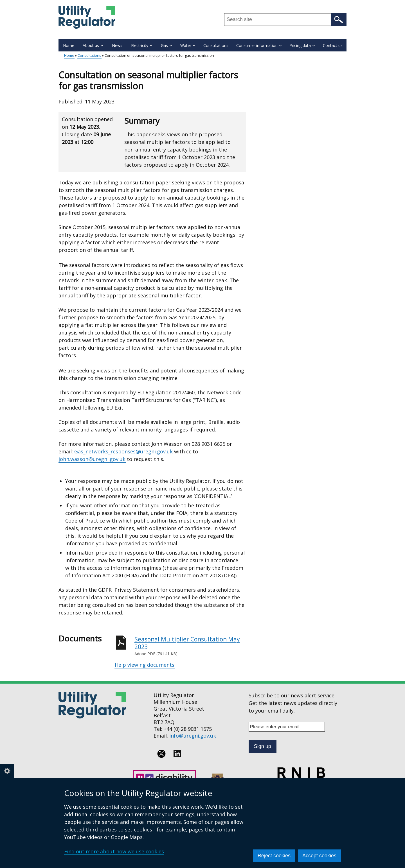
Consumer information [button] (259, 45)
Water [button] (188, 45)
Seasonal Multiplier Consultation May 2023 (190, 646)
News (117, 45)
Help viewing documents (145, 665)
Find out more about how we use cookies (114, 851)
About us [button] (93, 45)
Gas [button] (166, 45)
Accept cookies (319, 856)
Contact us (333, 45)
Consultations (216, 45)
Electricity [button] (142, 45)
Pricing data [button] (302, 45)
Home (69, 45)
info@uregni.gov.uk (193, 736)
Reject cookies (274, 856)
